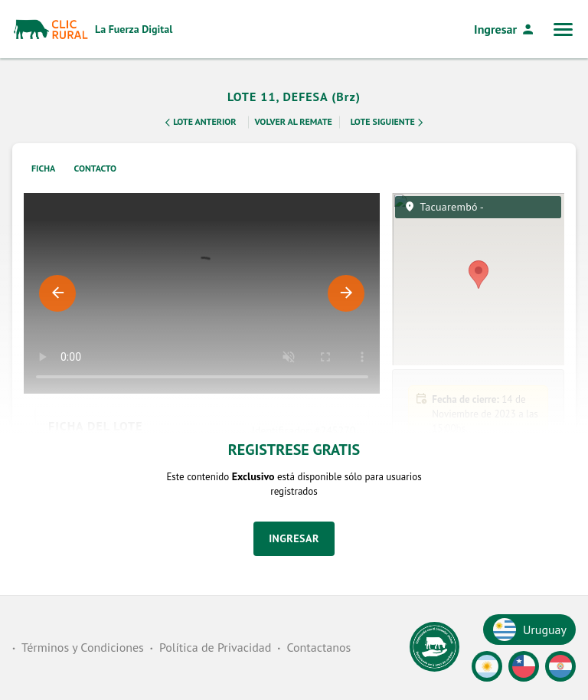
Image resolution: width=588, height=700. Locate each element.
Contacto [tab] (96, 168)
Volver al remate (294, 121)
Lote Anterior (199, 123)
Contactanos (318, 647)
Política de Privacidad (215, 647)
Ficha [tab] (43, 168)
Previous (57, 293)
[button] (478, 577)
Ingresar (505, 29)
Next (346, 293)
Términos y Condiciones (83, 647)
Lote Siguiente (388, 123)
